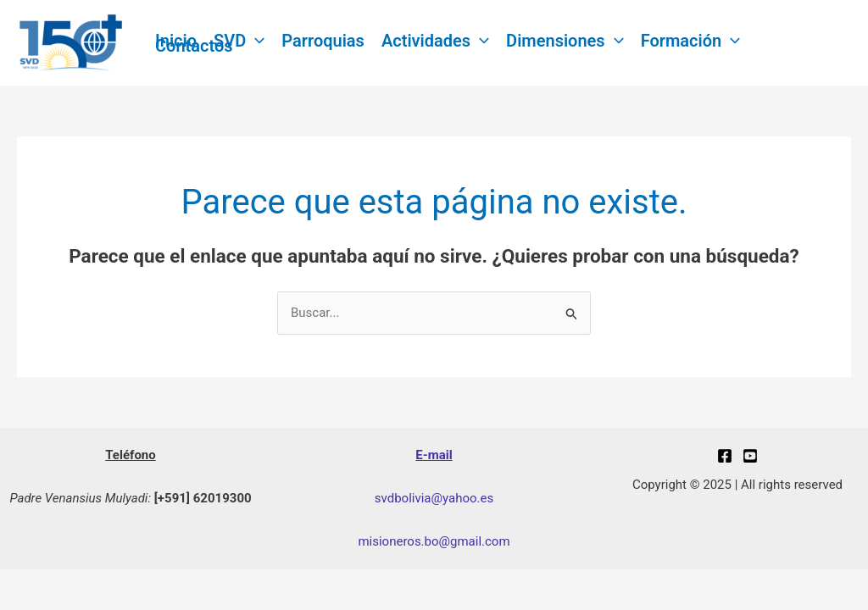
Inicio (176, 41)
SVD (239, 41)
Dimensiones (565, 41)
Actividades (435, 41)
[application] (255, 41)
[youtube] (750, 456)
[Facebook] (725, 456)
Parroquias (323, 41)
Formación (691, 41)
